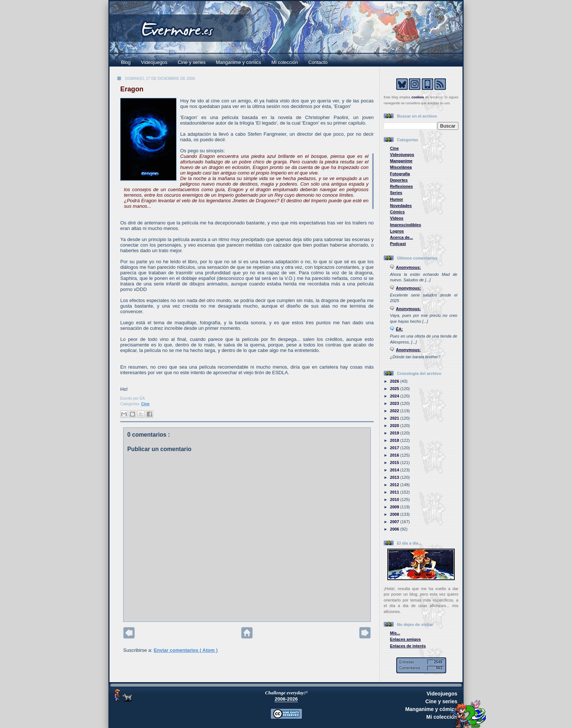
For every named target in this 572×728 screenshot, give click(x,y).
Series (396, 193)
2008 (395, 514)
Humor (397, 199)
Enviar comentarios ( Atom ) (186, 650)
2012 (395, 485)
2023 (395, 403)
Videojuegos (154, 62)
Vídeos (397, 218)
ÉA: (399, 329)
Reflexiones (401, 186)
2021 (395, 418)
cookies (418, 97)
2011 (395, 492)
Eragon (132, 89)
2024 (395, 396)
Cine (146, 404)
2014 (395, 470)
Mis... (395, 633)
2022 (395, 411)
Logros (397, 231)
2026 (395, 381)
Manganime (401, 161)
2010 (395, 500)
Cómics (397, 212)
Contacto (318, 62)
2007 (395, 522)
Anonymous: (408, 267)
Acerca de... (401, 237)
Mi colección (285, 62)
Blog (126, 62)
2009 (395, 507)
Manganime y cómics (239, 62)
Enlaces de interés (408, 646)
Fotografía (400, 174)
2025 (395, 389)
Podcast (398, 244)
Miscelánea (401, 167)
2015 (395, 463)
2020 (395, 426)
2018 (395, 440)
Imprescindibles (406, 225)
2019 (395, 433)
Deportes (399, 180)
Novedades (401, 206)
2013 (395, 477)
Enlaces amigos (406, 639)
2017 (395, 448)
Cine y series (191, 62)
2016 (395, 455)
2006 (395, 529)
